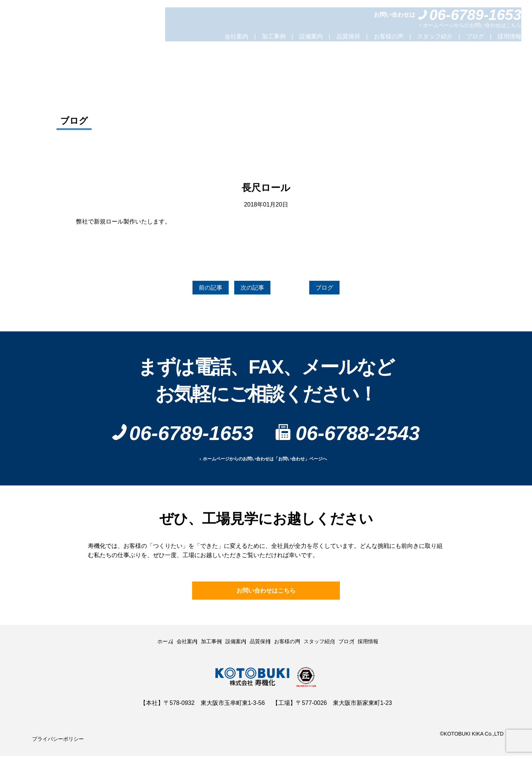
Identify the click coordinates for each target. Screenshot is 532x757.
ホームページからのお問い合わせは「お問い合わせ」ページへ (265, 461)
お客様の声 (389, 36)
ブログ (475, 36)
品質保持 (348, 36)
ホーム (134, 643)
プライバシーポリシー (54, 740)
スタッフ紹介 (435, 36)
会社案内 (236, 36)
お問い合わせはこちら (266, 593)
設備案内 (311, 36)
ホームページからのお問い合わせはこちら (472, 25)
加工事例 (274, 36)
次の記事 (252, 289)
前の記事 (201, 289)
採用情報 (509, 36)
